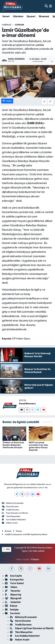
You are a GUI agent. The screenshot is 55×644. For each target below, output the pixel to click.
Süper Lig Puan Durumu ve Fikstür (32, 628)
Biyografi (13, 598)
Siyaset (31, 16)
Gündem (18, 16)
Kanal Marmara (27, 404)
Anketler (13, 602)
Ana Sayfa (13, 576)
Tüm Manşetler (11, 516)
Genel (6, 16)
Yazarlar (13, 591)
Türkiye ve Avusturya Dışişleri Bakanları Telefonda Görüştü (13, 445)
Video (11, 587)
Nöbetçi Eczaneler (13, 503)
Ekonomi (44, 16)
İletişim (7, 531)
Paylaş (7, 101)
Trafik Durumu (11, 510)
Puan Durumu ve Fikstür (15, 513)
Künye (17, 531)
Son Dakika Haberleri (14, 520)
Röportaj (13, 595)
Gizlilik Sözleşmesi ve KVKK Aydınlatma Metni (25, 534)
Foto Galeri (14, 583)
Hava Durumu (10, 507)
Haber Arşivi (10, 523)
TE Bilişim (35, 559)
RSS (6, 549)
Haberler (7, 25)
